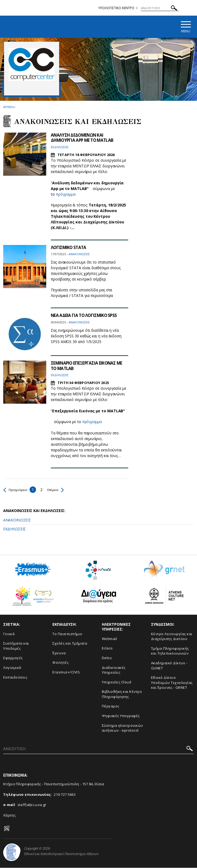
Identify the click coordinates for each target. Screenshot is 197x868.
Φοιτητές (60, 663)
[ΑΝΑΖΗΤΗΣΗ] (160, 8)
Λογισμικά (12, 668)
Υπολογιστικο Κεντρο (116, 8)
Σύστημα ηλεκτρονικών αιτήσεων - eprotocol (122, 728)
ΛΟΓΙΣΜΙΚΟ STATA (69, 248)
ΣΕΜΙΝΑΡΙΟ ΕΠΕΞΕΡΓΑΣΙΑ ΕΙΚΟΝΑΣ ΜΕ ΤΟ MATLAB (88, 366)
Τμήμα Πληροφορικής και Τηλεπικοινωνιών (170, 651)
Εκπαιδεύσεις (15, 677)
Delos (107, 658)
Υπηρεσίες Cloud (117, 682)
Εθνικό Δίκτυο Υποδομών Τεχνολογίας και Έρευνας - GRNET (172, 683)
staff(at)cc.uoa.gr (32, 805)
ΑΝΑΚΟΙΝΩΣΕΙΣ (17, 520)
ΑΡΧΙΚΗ (8, 107)
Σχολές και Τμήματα (70, 644)
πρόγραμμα (66, 195)
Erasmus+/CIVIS (66, 672)
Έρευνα (59, 653)
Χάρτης (9, 815)
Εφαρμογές (13, 658)
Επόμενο (62, 490)
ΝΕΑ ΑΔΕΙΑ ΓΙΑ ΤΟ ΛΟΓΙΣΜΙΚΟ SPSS (85, 316)
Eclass (107, 649)
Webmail (110, 639)
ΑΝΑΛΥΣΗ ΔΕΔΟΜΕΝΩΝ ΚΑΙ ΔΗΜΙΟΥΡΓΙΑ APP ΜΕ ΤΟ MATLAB (84, 138)
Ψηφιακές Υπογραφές (121, 716)
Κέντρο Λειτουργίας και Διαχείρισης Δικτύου (172, 637)
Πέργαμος (111, 707)
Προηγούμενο (18, 490)
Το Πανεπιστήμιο (67, 634)
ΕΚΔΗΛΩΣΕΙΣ (15, 529)
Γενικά (9, 634)
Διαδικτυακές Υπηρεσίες (114, 670)
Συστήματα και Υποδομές (16, 646)
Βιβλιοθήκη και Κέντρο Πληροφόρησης (122, 695)
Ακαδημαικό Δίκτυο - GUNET (169, 666)
